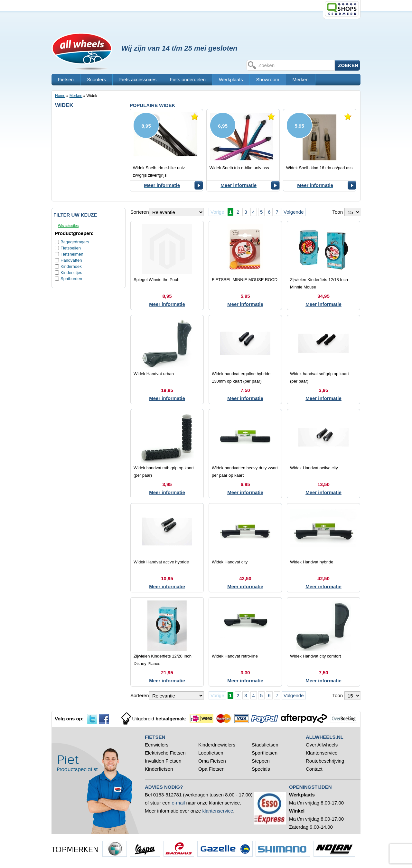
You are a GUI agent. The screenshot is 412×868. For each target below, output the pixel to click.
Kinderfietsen (159, 769)
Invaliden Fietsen (163, 761)
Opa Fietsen (211, 769)
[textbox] (296, 65)
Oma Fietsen (212, 761)
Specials (262, 769)
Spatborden (71, 279)
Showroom (268, 79)
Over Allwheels (322, 745)
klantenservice (218, 811)
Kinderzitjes (71, 273)
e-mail (178, 803)
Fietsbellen (71, 248)
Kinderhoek (71, 266)
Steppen (261, 761)
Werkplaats (231, 79)
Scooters (96, 79)
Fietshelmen (72, 254)
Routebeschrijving (325, 761)
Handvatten (71, 260)
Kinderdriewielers (217, 745)
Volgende (294, 212)
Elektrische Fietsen (165, 753)
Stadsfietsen (265, 745)
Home (60, 96)
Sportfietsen (265, 753)
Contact (314, 769)
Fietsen (66, 79)
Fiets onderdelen (188, 79)
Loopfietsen (211, 753)
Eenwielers (157, 745)
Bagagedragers (75, 242)
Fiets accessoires (138, 79)
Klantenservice (322, 753)
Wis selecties (68, 226)
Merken (301, 79)
